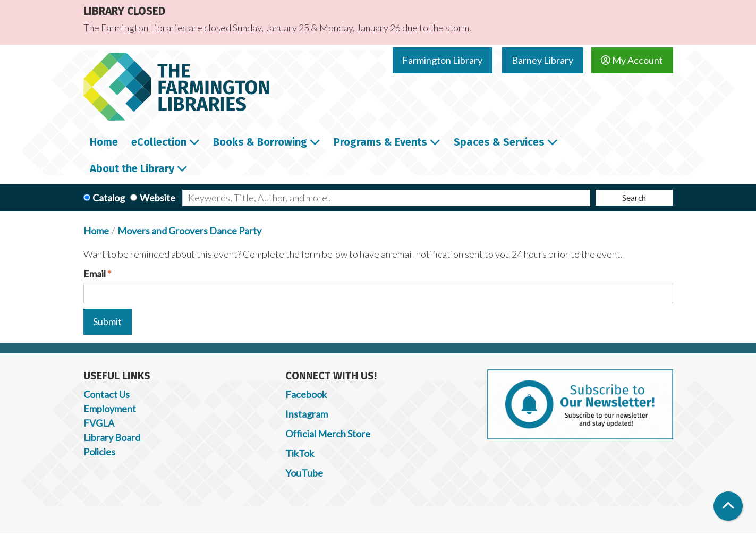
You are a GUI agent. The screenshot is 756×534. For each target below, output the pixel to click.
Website (158, 198)
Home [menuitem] (104, 142)
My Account (632, 60)
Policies (99, 452)
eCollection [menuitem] (159, 142)
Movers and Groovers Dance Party (189, 231)
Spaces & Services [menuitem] (499, 142)
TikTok (300, 453)
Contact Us (107, 394)
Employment (110, 409)
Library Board (112, 437)
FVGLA (99, 423)
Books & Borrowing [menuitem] (260, 142)
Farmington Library (442, 60)
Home (96, 231)
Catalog (109, 198)
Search (634, 197)
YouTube (304, 473)
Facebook (306, 394)
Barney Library (542, 60)
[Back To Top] (728, 506)
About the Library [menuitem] (132, 168)
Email (95, 274)
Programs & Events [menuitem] (380, 142)
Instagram (307, 414)
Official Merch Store (328, 434)
